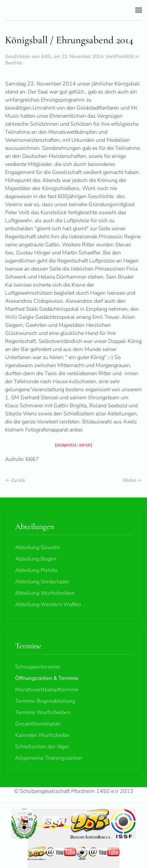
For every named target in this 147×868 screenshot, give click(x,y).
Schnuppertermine (38, 667)
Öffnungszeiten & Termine (47, 678)
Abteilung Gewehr (38, 547)
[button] (139, 10)
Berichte (13, 63)
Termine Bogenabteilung (45, 701)
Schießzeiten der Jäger (42, 747)
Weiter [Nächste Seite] (132, 480)
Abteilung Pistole (36, 570)
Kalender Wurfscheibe (42, 735)
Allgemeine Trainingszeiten (48, 758)
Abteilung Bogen (36, 559)
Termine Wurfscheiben (43, 712)
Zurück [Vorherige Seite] (15, 480)
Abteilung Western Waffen (48, 604)
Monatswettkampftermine (47, 690)
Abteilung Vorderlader (42, 582)
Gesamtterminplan (38, 724)
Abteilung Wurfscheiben (45, 593)
